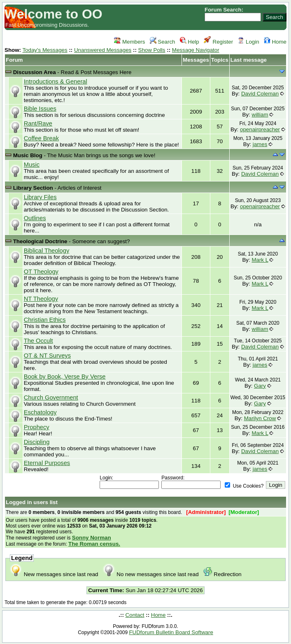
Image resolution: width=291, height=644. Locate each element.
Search (163, 42)
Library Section (33, 188)
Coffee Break (41, 138)
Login (248, 42)
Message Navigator (196, 50)
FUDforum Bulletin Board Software (171, 632)
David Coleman (260, 94)
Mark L (260, 260)
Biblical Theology (47, 251)
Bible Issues (40, 109)
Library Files (40, 197)
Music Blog (28, 155)
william (260, 115)
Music (32, 165)
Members (129, 42)
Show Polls (152, 50)
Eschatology (40, 412)
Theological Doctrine (40, 241)
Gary (260, 386)
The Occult (38, 341)
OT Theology (41, 272)
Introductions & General (56, 81)
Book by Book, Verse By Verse (65, 377)
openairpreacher (260, 129)
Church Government (51, 398)
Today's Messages (45, 50)
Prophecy (37, 427)
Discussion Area (35, 72)
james (260, 144)
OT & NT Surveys (47, 356)
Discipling (37, 442)
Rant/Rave (38, 123)
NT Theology (41, 299)
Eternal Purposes (47, 463)
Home (275, 42)
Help (190, 42)
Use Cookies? (244, 486)
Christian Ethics (45, 320)
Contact (135, 615)
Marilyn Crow (260, 418)
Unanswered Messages (103, 50)
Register (218, 42)
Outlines (35, 218)
